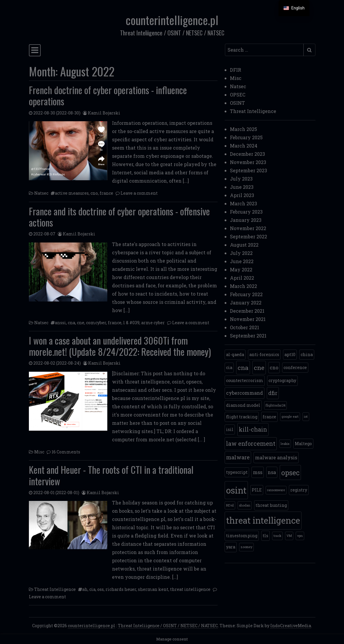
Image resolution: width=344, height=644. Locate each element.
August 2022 (244, 245)
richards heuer (121, 589)
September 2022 (248, 236)
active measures (72, 193)
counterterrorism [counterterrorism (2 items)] (245, 380)
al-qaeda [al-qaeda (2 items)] (235, 354)
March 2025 (243, 129)
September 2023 (248, 170)
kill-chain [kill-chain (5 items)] (253, 429)
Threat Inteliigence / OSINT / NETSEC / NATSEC (168, 626)
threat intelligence (190, 589)
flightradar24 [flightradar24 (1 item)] (275, 405)
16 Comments (66, 452)
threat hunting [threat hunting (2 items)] (271, 505)
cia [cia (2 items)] (229, 367)
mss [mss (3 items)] (258, 472)
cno (94, 193)
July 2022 (241, 253)
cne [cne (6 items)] (259, 368)
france (106, 193)
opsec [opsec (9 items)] (290, 472)
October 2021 (245, 327)
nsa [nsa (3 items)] (272, 472)
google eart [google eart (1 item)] (290, 417)
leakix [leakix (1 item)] (285, 444)
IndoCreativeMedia (291, 626)
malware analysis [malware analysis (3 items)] (276, 457)
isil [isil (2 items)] (230, 429)
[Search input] (264, 50)
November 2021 (248, 319)
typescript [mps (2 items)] (237, 472)
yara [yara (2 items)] (231, 547)
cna (71, 323)
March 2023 (243, 203)
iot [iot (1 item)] (306, 417)
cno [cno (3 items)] (274, 367)
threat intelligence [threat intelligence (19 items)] (263, 520)
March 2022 (243, 286)
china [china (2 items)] (307, 354)
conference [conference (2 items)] (295, 367)
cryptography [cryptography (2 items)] (282, 380)
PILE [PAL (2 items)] (257, 490)
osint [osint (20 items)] (236, 490)
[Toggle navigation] (35, 50)
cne (81, 323)
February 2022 (246, 294)
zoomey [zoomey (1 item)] (246, 547)
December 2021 (247, 311)
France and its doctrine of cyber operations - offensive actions (119, 217)
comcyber (96, 323)
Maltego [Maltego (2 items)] (303, 444)
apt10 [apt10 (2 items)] (290, 354)
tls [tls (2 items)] (265, 536)
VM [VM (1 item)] (289, 536)
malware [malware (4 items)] (238, 457)
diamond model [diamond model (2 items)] (243, 405)
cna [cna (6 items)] (243, 368)
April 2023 (242, 195)
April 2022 (242, 278)
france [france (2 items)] (269, 417)
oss (101, 589)
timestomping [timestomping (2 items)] (242, 536)
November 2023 (248, 162)
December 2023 (247, 154)
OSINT (237, 103)
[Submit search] (309, 50)
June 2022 (242, 261)
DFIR (236, 70)
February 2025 (246, 137)
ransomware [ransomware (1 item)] (276, 490)
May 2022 (241, 269)
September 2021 (248, 336)
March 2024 (244, 146)
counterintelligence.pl (172, 20)
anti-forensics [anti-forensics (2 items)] (264, 354)
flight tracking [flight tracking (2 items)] (242, 417)
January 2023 (246, 220)
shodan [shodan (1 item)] (245, 505)
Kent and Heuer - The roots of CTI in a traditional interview (111, 475)
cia (92, 589)
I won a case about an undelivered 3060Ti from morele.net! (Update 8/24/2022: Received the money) (120, 346)
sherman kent (153, 589)
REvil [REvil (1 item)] (230, 505)
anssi (60, 323)
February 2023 (246, 212)
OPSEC (238, 95)
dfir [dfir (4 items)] (273, 393)
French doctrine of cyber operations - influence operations (108, 95)
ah (85, 589)
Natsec (41, 193)
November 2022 (248, 228)
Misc (39, 452)
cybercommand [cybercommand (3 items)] (245, 393)
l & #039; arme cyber (144, 323)
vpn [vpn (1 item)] (300, 536)
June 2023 (242, 187)
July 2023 (241, 179)
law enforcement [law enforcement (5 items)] (251, 444)
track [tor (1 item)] (277, 536)
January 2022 (246, 303)
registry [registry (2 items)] (299, 490)
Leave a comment (139, 193)
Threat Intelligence (55, 589)
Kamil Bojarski (104, 113)
